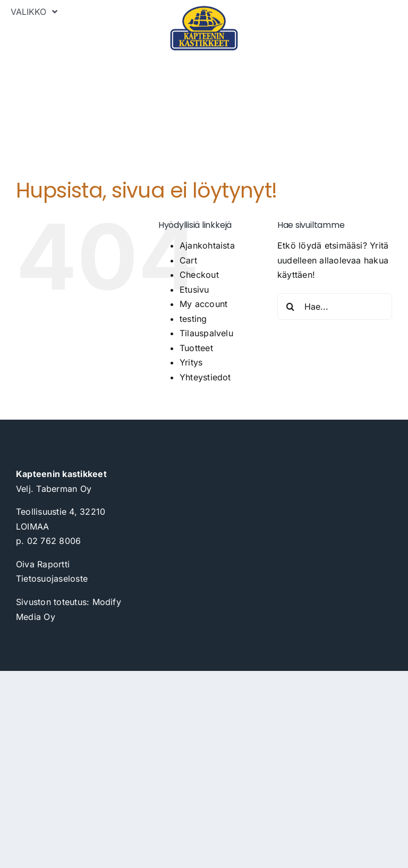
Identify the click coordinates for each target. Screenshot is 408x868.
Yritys (191, 362)
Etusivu (194, 290)
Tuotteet (196, 348)
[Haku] (291, 307)
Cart (188, 260)
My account (203, 304)
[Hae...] (335, 307)
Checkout (199, 275)
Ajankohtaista (207, 245)
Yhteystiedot (205, 377)
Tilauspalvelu (206, 333)
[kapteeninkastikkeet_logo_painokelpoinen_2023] (204, 10)
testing (193, 319)
